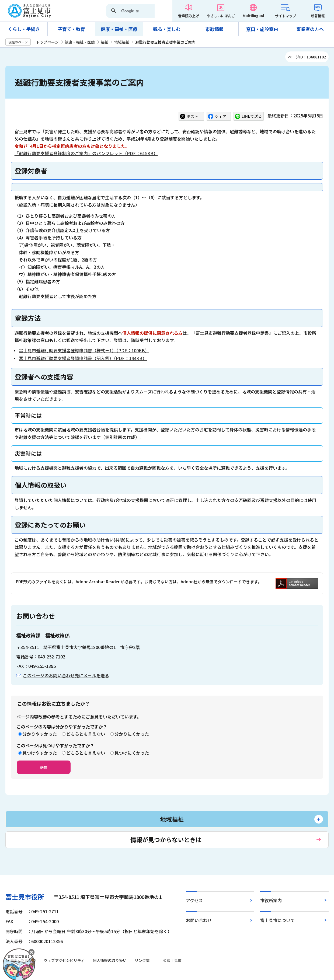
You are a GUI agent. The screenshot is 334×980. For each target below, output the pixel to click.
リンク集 (142, 960)
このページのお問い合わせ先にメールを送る (66, 675)
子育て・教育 (71, 29)
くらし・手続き (24, 29)
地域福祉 (122, 42)
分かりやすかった (40, 734)
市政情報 (215, 29)
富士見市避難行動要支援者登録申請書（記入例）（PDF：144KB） (83, 358)
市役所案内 (271, 900)
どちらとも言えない (86, 734)
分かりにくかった (132, 734)
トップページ (47, 42)
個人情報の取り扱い (110, 960)
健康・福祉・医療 (119, 29)
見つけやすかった (40, 753)
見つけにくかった (132, 753)
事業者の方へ (310, 29)
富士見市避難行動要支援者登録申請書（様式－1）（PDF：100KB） (84, 350)
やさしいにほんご (221, 16)
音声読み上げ (189, 16)
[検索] (130, 11)
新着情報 (318, 16)
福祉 (105, 42)
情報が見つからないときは (166, 839)
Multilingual (253, 16)
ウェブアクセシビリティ (64, 960)
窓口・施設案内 (262, 29)
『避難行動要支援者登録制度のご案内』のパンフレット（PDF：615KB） (86, 153)
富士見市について (277, 920)
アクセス (194, 900)
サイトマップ (286, 16)
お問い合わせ (199, 920)
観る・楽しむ (167, 29)
